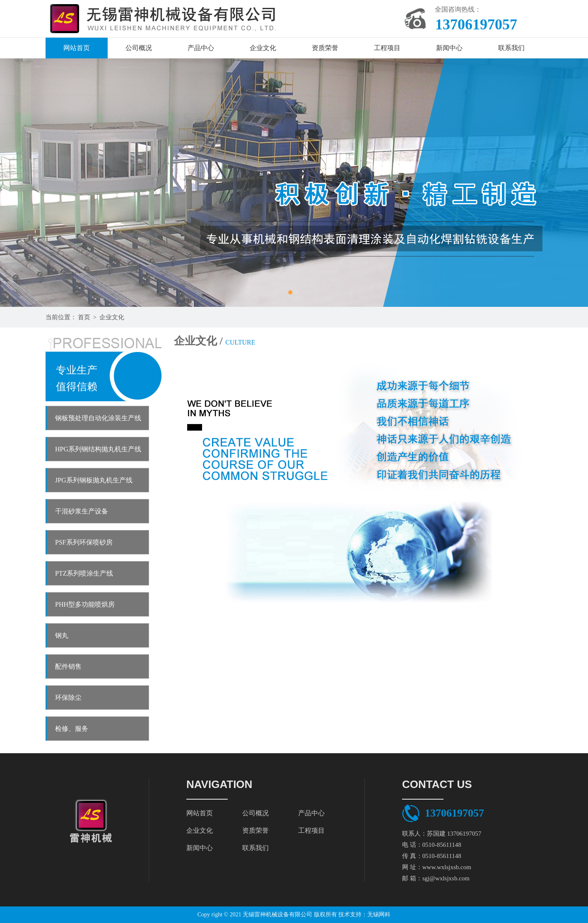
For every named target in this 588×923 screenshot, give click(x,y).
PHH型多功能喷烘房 (85, 604)
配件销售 (68, 666)
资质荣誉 (325, 48)
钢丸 (62, 635)
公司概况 (139, 48)
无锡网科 (379, 915)
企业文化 (263, 48)
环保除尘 (68, 698)
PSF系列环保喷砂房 (84, 542)
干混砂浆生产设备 (82, 511)
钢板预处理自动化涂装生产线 (98, 418)
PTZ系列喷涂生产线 (84, 573)
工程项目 (387, 48)
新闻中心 (449, 48)
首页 (84, 317)
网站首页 (77, 48)
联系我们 (511, 48)
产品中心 (201, 48)
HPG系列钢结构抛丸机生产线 (98, 449)
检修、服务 (72, 729)
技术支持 (350, 915)
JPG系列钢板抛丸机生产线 (94, 480)
